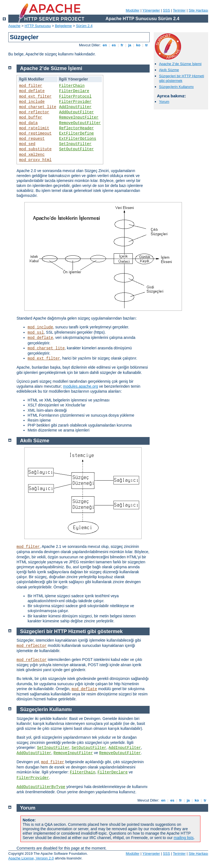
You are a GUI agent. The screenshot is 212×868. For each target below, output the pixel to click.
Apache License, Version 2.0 (31, 858)
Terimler (179, 10)
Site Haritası (198, 10)
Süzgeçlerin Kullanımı (176, 87)
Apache (14, 26)
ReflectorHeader (76, 128)
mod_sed (27, 144)
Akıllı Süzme (169, 70)
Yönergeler (151, 10)
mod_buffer (31, 117)
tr (147, 45)
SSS (166, 10)
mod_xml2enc (32, 155)
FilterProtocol (75, 97)
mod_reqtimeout (35, 133)
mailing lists (184, 838)
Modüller (133, 10)
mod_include (32, 102)
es (114, 45)
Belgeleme (63, 26)
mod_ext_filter (35, 97)
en (105, 45)
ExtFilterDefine (76, 133)
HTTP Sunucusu (38, 26)
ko (138, 45)
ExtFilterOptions (78, 139)
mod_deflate (32, 91)
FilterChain (72, 86)
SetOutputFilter (76, 149)
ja (130, 45)
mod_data (28, 123)
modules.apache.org (80, 386)
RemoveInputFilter (79, 117)
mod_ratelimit (34, 128)
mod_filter (31, 86)
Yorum (164, 102)
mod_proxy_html (35, 160)
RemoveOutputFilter (80, 123)
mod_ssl (36, 333)
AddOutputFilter (76, 112)
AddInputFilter (75, 107)
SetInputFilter (75, 144)
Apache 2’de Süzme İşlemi (180, 64)
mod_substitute (35, 149)
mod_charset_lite (38, 107)
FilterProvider (75, 102)
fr (122, 45)
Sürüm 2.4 (84, 26)
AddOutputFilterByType (41, 787)
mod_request (32, 139)
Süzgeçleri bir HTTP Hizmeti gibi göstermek (181, 78)
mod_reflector (34, 112)
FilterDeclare (74, 91)
